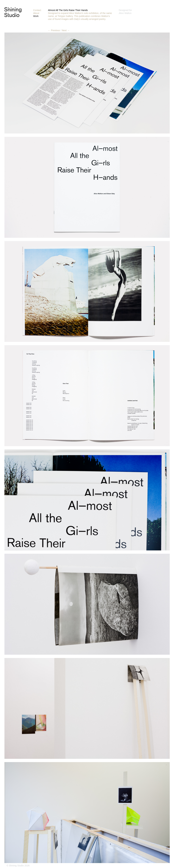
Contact (37, 10)
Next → (66, 30)
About (36, 13)
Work (36, 16)
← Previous (54, 30)
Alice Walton (125, 13)
